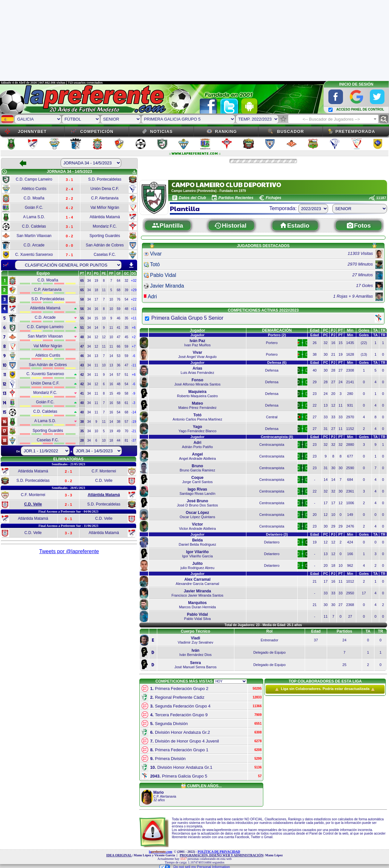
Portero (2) (277, 335)
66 (118, 346)
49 (118, 393)
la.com (160, 852)
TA (376, 330)
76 (118, 299)
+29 (134, 290)
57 (118, 375)
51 (126, 375)
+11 (134, 309)
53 (118, 356)
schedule (5, 172)
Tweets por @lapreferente (69, 551)
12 (96, 337)
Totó (155, 264)
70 (126, 431)
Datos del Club (193, 198)
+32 (134, 281)
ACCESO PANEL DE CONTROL (360, 109)
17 (96, 299)
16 (96, 309)
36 (118, 365)
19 (96, 281)
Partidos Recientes (236, 198)
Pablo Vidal (163, 275)
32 (126, 281)
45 (126, 337)
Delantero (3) (277, 534)
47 (118, 337)
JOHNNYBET (32, 131)
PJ (333, 330)
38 (118, 422)
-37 (134, 440)
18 (96, 290)
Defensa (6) (277, 363)
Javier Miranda (167, 286)
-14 (134, 412)
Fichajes (274, 198)
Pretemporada (355, 131)
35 (126, 318)
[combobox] (333, 119)
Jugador (197, 330)
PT (341, 330)
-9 (134, 393)
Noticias (161, 131)
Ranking (226, 131)
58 (126, 393)
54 (126, 299)
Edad (315, 330)
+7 (134, 346)
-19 (134, 422)
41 (118, 328)
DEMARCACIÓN (277, 330)
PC (326, 330)
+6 (134, 328)
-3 (134, 403)
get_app (134, 172)
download (131, 265)
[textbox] (333, 119)
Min (350, 330)
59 (118, 309)
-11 (134, 365)
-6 (134, 356)
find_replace (384, 119)
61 (126, 403)
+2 (134, 337)
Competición (97, 131)
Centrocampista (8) (277, 437)
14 (96, 328)
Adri (152, 297)
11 (104, 290)
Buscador (291, 131)
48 (126, 309)
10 (111, 299)
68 (118, 290)
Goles (364, 330)
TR (383, 330)
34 (89, 281)
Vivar (156, 254)
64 (118, 281)
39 (126, 290)
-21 (134, 431)
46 (118, 318)
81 (126, 440)
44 (118, 440)
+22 (134, 299)
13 (96, 356)
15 (96, 318)
